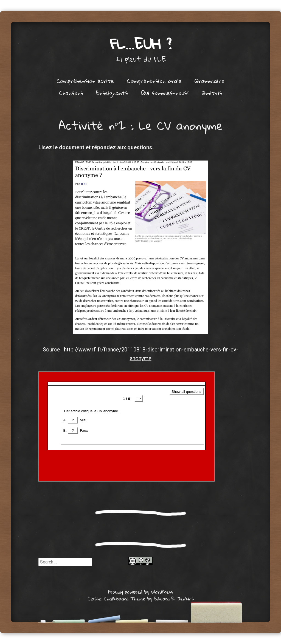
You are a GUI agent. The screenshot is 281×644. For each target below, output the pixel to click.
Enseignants (112, 93)
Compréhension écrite (85, 81)
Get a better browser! (127, 427)
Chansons (71, 93)
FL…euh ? (141, 44)
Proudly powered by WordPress (141, 592)
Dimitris (212, 93)
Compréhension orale (154, 81)
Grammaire (210, 81)
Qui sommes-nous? (165, 93)
